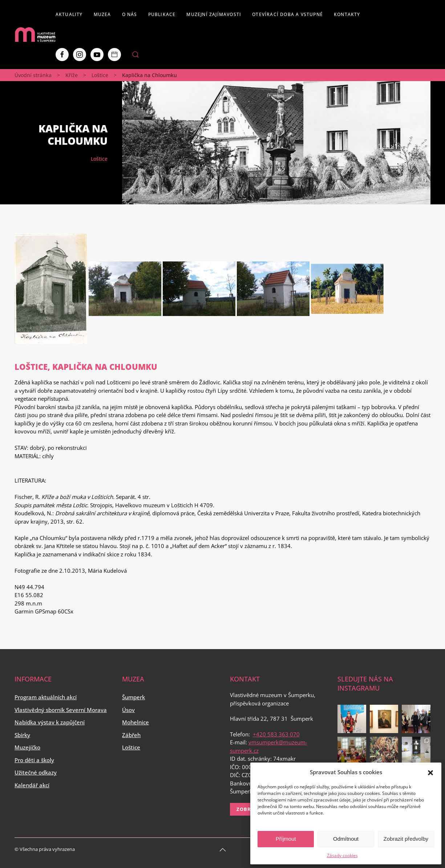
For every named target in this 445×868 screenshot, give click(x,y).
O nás (130, 14)
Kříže (72, 75)
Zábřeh (131, 735)
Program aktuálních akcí (46, 697)
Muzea (102, 14)
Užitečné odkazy (36, 772)
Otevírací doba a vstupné (288, 14)
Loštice (100, 75)
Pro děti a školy (34, 760)
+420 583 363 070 (276, 734)
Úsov (128, 710)
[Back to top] (223, 850)
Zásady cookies (342, 855)
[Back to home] (35, 35)
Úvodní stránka (33, 75)
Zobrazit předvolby (406, 839)
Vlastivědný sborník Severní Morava (61, 710)
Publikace (162, 14)
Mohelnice (135, 722)
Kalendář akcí (32, 785)
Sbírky (22, 735)
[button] (430, 772)
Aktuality (69, 14)
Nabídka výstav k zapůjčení (50, 722)
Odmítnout (346, 839)
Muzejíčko (27, 747)
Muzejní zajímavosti (214, 14)
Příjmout (286, 839)
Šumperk (133, 697)
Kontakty (347, 14)
